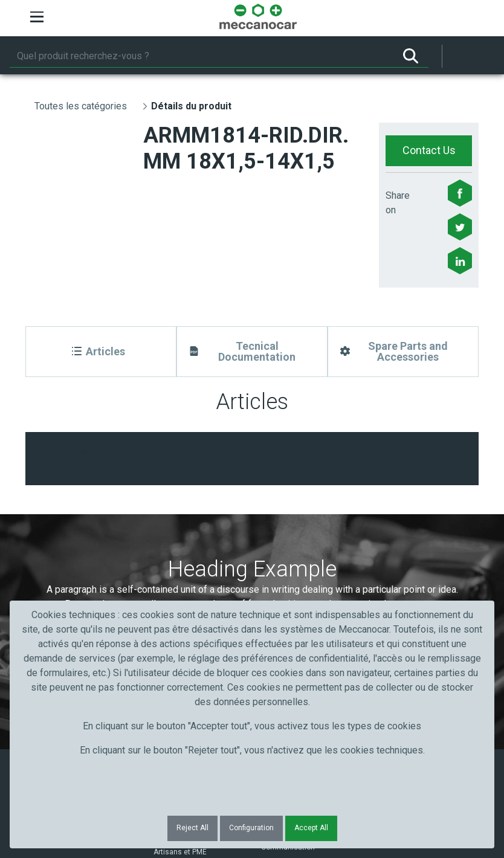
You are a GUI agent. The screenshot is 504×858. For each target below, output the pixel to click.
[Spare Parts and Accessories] (403, 352)
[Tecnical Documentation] (252, 352)
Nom (162, 520)
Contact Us (429, 150)
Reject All (192, 828)
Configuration (251, 828)
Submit (395, 542)
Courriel (280, 520)
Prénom (57, 520)
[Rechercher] (201, 56)
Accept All (311, 828)
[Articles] (101, 352)
